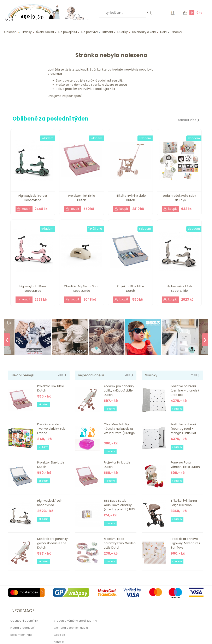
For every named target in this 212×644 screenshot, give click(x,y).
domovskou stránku (88, 85)
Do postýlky (90, 32)
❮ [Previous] (7, 340)
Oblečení (11, 32)
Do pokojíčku (68, 32)
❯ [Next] (205, 340)
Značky (177, 32)
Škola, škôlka (45, 32)
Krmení (108, 32)
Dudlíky (123, 32)
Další (164, 32)
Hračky (27, 32)
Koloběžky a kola (144, 32)
